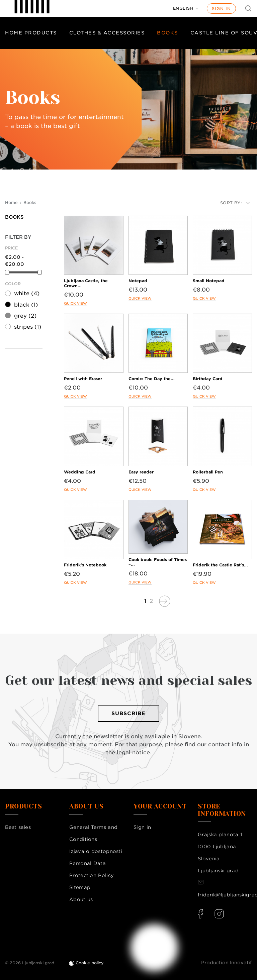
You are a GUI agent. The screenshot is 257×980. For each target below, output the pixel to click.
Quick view (75, 303)
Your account (160, 806)
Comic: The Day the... (152, 379)
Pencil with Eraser (83, 379)
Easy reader (141, 472)
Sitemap (80, 887)
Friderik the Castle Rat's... (220, 565)
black (26, 305)
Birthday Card (208, 379)
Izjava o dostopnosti (96, 851)
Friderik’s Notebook (85, 565)
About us (81, 899)
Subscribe (128, 714)
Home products (31, 33)
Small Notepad (209, 281)
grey (25, 316)
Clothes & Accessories (107, 33)
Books (167, 33)
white (27, 293)
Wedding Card (80, 472)
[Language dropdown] (186, 8)
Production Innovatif (227, 963)
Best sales (18, 827)
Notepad (138, 281)
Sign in (221, 9)
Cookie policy (90, 963)
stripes (28, 327)
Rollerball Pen (208, 472)
